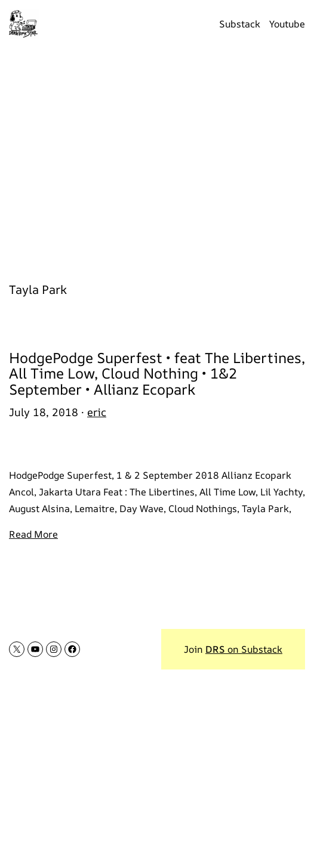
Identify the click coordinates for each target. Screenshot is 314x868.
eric (97, 412)
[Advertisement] (157, 158)
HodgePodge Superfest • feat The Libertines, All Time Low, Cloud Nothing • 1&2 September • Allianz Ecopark (157, 373)
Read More (33, 534)
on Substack (244, 649)
